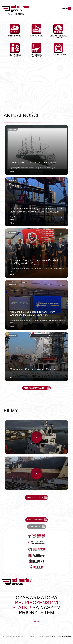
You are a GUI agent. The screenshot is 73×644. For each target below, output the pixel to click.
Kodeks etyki (35, 527)
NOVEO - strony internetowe (62, 636)
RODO (37, 622)
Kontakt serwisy (35, 520)
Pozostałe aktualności (35, 388)
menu (66, 8)
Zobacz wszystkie (35, 497)
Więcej (12, 171)
